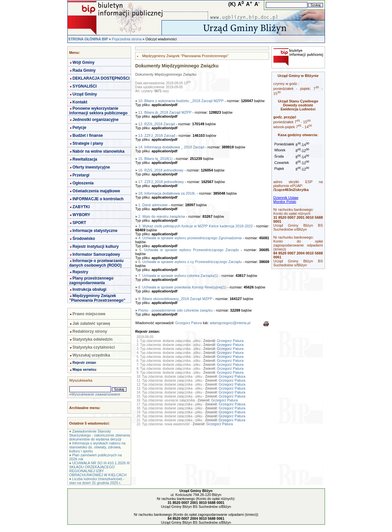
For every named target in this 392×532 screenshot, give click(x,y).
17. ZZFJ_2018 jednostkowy (161, 182)
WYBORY (82, 215)
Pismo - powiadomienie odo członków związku (176, 310)
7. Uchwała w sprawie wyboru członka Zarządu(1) (178, 276)
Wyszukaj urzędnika (91, 355)
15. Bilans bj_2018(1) (156, 159)
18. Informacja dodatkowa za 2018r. (167, 193)
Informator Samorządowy (96, 254)
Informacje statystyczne (95, 231)
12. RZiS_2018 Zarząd (157, 124)
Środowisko (84, 239)
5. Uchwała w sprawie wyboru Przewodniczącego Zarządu (189, 250)
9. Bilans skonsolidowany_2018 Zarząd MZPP (175, 299)
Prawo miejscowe (89, 314)
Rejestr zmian (85, 362)
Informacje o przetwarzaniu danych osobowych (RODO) (97, 263)
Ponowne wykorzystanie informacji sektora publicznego (99, 111)
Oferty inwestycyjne (91, 167)
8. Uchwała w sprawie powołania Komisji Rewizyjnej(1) (182, 287)
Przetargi (81, 175)
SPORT (79, 223)
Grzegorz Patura (188, 323)
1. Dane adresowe (153, 205)
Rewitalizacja (85, 159)
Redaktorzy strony (90, 331)
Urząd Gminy (85, 94)
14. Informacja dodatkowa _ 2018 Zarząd (171, 147)
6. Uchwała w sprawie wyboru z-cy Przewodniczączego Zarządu (190, 262)
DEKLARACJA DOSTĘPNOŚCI (101, 78)
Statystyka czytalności (94, 347)
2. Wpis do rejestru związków (162, 216)
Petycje (80, 128)
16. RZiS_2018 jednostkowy (161, 170)
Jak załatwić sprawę (91, 323)
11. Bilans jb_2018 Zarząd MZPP (165, 112)
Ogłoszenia (83, 183)
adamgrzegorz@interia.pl (230, 323)
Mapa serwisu (85, 369)
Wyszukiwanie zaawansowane (96, 394)
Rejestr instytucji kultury (96, 247)
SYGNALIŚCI (85, 86)
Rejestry (80, 272)
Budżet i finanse (88, 135)
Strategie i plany (88, 143)
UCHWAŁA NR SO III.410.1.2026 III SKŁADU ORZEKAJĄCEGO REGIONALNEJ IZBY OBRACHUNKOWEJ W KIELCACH (100, 469)
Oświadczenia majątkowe (96, 191)
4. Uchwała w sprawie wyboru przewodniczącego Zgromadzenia (190, 238)
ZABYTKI (81, 207)
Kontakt (80, 102)
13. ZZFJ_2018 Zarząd (157, 135)
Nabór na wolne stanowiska (99, 151)
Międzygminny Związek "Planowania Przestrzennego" (97, 298)
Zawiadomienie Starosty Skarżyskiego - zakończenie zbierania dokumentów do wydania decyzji (100, 435)
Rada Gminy (84, 70)
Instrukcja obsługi (90, 289)
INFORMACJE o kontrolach (98, 199)
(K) (232, 4)
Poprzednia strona (127, 39)
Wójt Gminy (84, 62)
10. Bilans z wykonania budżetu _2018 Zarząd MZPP (181, 101)
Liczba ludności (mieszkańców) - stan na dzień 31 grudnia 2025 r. (97, 481)
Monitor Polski (285, 202)
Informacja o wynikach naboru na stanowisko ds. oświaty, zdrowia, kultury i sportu (97, 447)
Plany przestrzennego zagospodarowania (91, 281)
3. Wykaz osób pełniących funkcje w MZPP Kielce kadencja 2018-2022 (196, 226)
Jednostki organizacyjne (96, 120)
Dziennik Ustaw (286, 198)
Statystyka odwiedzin (93, 339)
